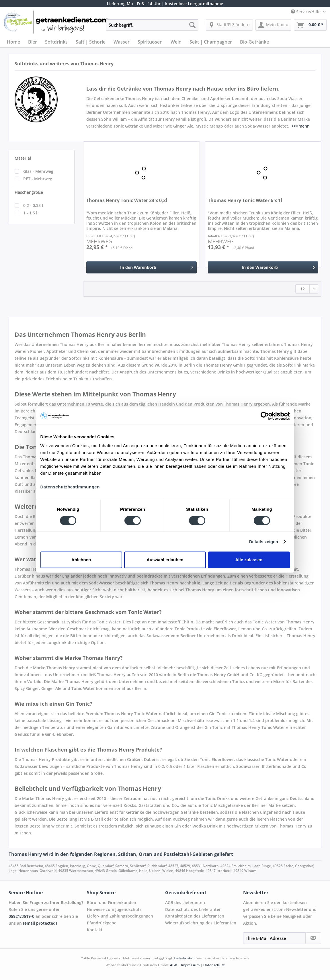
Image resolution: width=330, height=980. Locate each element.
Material (23, 158)
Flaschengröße (29, 192)
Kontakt (95, 930)
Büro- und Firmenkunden (112, 902)
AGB (174, 965)
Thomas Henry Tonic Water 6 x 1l (245, 201)
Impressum (190, 965)
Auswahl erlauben (165, 560)
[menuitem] (152, 28)
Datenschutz (214, 965)
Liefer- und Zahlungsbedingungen (120, 916)
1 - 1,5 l (30, 213)
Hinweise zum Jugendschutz (114, 909)
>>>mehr (300, 126)
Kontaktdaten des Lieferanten (195, 916)
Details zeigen (264, 542)
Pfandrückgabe (102, 923)
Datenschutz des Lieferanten (193, 909)
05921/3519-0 (22, 916)
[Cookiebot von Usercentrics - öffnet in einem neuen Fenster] (265, 416)
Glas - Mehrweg (38, 171)
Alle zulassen (249, 560)
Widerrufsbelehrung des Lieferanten (201, 923)
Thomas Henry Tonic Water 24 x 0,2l (127, 201)
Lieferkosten (184, 958)
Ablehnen (81, 560)
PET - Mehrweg (38, 179)
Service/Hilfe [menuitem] (306, 12)
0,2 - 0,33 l (33, 205)
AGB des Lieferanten (185, 902)
